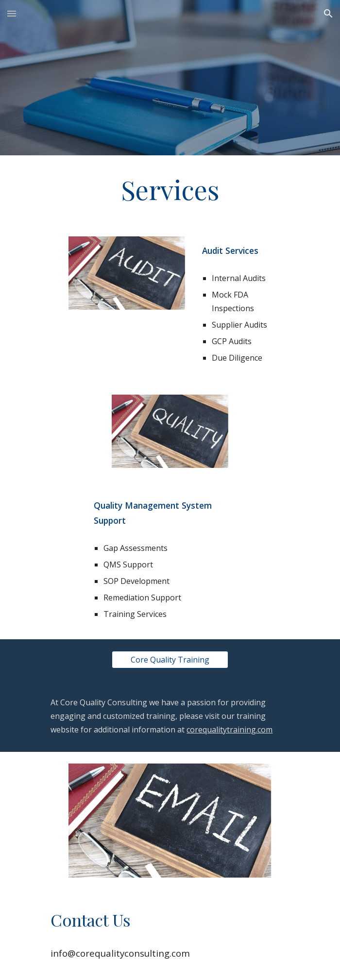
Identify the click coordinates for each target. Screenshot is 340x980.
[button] (12, 13)
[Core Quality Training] (170, 660)
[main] (170, 190)
